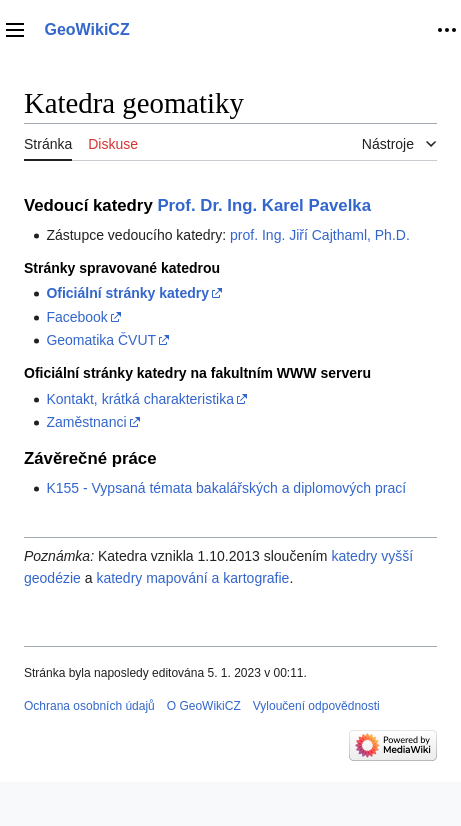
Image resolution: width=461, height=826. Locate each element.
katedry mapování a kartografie (192, 578)
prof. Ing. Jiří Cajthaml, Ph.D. (320, 235)
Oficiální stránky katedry (127, 293)
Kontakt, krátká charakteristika (140, 399)
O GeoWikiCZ (204, 706)
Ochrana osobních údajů (89, 706)
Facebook (76, 317)
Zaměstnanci (86, 422)
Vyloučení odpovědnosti (316, 706)
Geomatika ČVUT (101, 340)
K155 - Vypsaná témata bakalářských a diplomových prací (226, 488)
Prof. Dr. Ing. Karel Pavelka (264, 205)
